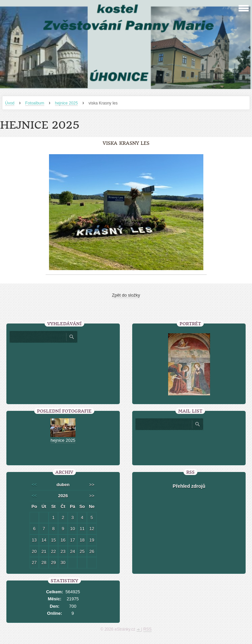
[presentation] (189, 445)
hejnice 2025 (66, 103)
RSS (147, 629)
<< (34, 485)
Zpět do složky (126, 295)
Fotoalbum (35, 103)
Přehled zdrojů (189, 486)
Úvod (10, 103)
